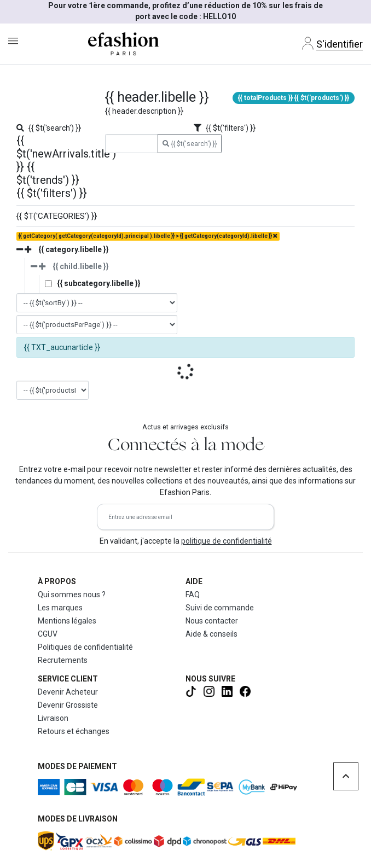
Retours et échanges (74, 731)
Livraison (53, 718)
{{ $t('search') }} (190, 144)
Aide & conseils (211, 634)
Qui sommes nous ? (72, 595)
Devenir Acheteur (68, 692)
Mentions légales (67, 621)
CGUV (48, 634)
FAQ (193, 595)
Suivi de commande (220, 608)
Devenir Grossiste (68, 705)
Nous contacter (212, 621)
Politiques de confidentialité (85, 647)
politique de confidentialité (227, 541)
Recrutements (63, 660)
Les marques (60, 608)
